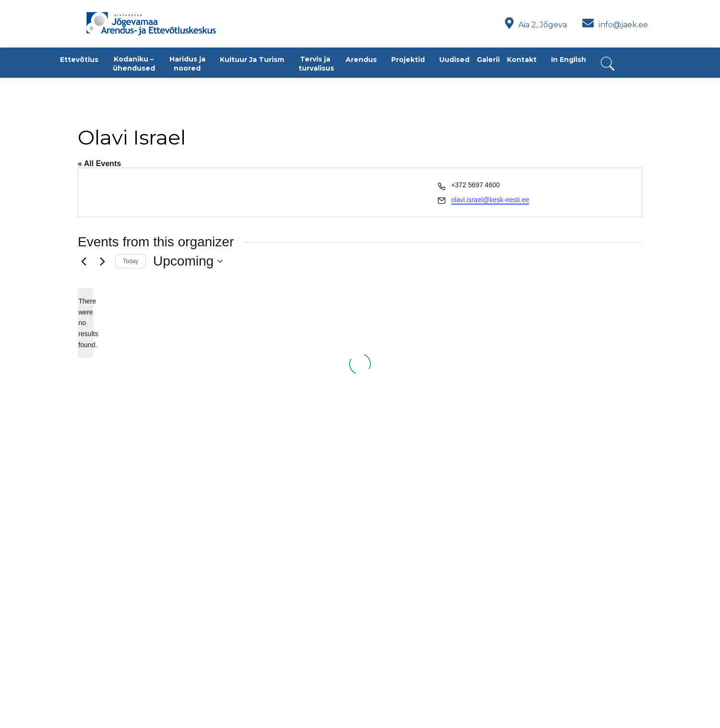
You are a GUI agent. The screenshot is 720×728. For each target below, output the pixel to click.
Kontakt (522, 60)
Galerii (488, 60)
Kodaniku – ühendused (134, 64)
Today (131, 261)
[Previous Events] (84, 261)
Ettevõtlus (79, 60)
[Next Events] (102, 261)
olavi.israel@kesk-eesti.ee (490, 200)
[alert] (85, 323)
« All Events (99, 164)
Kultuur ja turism (252, 60)
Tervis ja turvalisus (316, 64)
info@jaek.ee (615, 25)
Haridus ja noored (187, 64)
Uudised (454, 60)
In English (569, 60)
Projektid (408, 60)
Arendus (361, 60)
